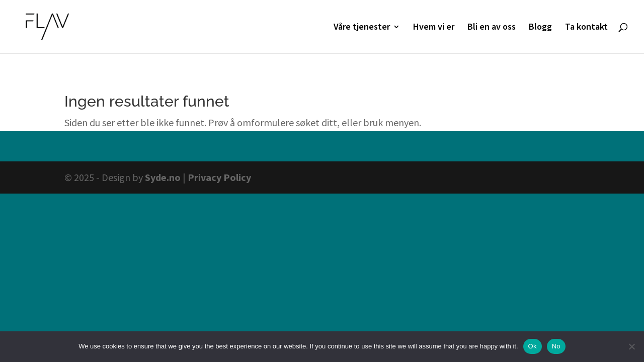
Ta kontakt (586, 28)
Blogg (540, 28)
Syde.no (163, 177)
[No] (631, 346)
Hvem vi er (434, 28)
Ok (533, 346)
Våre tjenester (362, 28)
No (556, 346)
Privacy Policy (219, 177)
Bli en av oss (492, 28)
